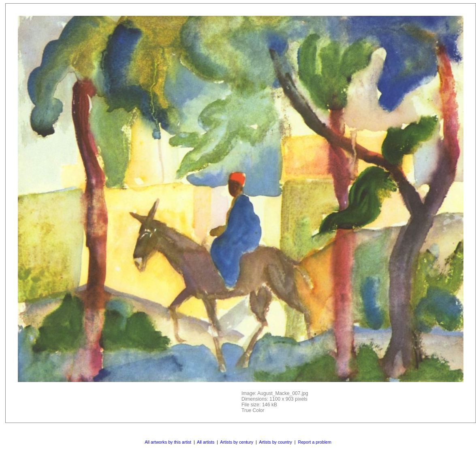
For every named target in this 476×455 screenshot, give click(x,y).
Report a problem (314, 442)
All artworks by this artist (168, 442)
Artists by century (237, 442)
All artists (206, 442)
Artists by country (275, 442)
